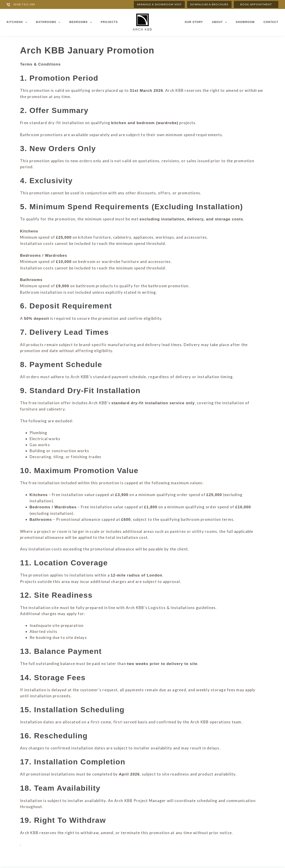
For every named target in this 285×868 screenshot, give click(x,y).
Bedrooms (81, 22)
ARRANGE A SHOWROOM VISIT (159, 4)
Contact (271, 22)
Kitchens (18, 22)
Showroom (245, 22)
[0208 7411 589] (8, 5)
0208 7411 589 (24, 4)
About (220, 22)
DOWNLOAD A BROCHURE (209, 4)
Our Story (194, 22)
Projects (109, 22)
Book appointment (256, 4)
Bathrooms (49, 22)
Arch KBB (142, 29)
